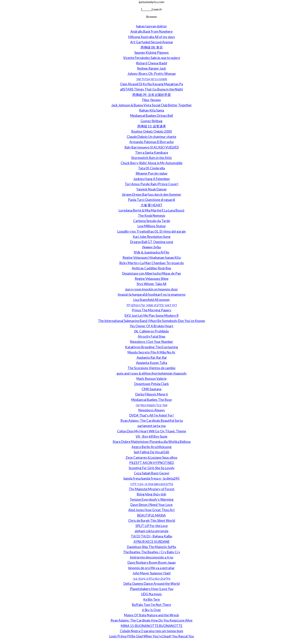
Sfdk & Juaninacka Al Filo (151, 252)
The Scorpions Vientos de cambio (151, 368)
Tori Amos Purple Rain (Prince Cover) (151, 184)
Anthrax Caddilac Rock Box (151, 268)
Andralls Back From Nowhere (151, 31)
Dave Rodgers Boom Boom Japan (152, 562)
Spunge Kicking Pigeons (151, 53)
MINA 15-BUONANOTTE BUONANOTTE (152, 626)
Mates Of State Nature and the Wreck (152, 615)
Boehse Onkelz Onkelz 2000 (152, 131)
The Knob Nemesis (152, 216)
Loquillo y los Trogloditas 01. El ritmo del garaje (151, 231)
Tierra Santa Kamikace (152, 152)
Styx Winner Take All (151, 284)
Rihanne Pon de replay (152, 173)
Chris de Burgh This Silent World (152, 521)
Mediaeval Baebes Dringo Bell (151, 116)
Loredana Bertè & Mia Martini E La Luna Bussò (151, 210)
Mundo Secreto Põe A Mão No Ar (151, 352)
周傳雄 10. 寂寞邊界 (152, 126)
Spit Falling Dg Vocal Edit (151, 452)
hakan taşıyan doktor (151, 26)
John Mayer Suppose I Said (151, 573)
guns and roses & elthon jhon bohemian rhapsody (152, 373)
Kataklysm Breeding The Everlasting (151, 347)
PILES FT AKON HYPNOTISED (152, 463)
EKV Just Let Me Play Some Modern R (152, 316)
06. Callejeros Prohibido (151, 331)
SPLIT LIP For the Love (152, 526)
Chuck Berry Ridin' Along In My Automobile (151, 163)
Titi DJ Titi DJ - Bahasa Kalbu (151, 536)
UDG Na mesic (151, 594)
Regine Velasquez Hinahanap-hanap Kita (152, 258)
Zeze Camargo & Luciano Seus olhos (151, 457)
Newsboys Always (152, 410)
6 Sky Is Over (151, 610)
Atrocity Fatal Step (151, 336)
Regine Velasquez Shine (152, 279)
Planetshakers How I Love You (152, 589)
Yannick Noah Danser (152, 189)
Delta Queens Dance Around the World (152, 584)
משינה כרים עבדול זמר (151, 79)
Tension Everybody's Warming (152, 499)
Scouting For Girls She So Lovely (152, 468)
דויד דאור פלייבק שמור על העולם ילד (151, 305)
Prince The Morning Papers (151, 310)
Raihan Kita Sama (151, 110)
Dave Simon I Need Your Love (151, 505)
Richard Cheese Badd (151, 63)
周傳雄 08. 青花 (152, 47)
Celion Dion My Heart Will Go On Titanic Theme (152, 431)
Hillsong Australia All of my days (151, 37)
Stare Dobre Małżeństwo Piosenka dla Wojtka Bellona (152, 442)
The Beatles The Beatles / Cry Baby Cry (152, 552)
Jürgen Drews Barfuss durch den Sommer (151, 194)
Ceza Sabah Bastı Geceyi (152, 473)
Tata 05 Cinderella (151, 168)
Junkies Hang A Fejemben (151, 179)
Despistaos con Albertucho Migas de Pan (151, 273)
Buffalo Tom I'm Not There (151, 605)
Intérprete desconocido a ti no (152, 557)
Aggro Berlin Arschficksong (152, 447)
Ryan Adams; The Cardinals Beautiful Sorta (152, 421)
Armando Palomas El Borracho (152, 142)
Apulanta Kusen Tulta (152, 363)
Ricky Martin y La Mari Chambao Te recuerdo (151, 263)
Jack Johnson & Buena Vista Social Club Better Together (152, 105)
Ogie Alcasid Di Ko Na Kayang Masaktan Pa (151, 84)
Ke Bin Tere (151, 599)
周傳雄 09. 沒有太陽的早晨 (151, 95)
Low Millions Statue (152, 226)
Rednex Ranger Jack (151, 68)
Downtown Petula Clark (152, 384)
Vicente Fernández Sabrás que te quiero (152, 58)
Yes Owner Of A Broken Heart (151, 326)
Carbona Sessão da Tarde (152, 221)
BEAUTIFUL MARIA (151, 515)
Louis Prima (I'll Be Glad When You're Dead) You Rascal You (151, 636)
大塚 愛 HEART (151, 205)
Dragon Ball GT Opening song (152, 242)
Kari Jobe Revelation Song (152, 237)
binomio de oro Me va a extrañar (151, 568)
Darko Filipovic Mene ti (152, 394)
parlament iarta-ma (152, 426)
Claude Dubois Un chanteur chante (151, 137)
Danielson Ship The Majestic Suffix (152, 547)
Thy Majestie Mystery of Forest (152, 489)
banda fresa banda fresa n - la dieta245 (151, 478)
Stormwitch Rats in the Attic (152, 158)
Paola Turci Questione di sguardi (151, 200)
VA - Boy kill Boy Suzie (151, 436)
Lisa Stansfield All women (151, 300)
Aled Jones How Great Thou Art (151, 510)
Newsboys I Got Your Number (152, 342)
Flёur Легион (152, 100)
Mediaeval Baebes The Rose (151, 400)
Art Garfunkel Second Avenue (152, 42)
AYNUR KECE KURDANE (152, 542)
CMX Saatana (151, 389)
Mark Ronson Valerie (151, 379)
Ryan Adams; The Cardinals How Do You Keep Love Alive (151, 620)
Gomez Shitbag (151, 121)
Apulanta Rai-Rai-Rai (152, 357)
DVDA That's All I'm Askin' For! (152, 415)
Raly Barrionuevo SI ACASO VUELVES (152, 147)
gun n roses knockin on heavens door (152, 289)
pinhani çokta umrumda (151, 531)
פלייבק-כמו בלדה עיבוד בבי (152, 578)
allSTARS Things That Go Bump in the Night (151, 89)
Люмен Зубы (151, 247)
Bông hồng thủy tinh (151, 494)
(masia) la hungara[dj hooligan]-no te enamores (152, 294)
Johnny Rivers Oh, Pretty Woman (152, 74)
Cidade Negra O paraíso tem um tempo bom (151, 631)
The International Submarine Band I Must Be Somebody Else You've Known (151, 321)
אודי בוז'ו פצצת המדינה (151, 405)
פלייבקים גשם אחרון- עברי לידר (151, 484)
